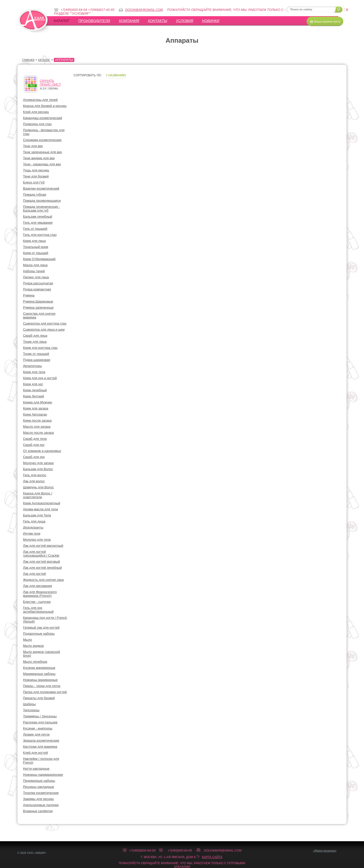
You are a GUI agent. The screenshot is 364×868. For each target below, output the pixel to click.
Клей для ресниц (36, 112)
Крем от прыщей (36, 253)
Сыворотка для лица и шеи (44, 329)
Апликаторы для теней (40, 100)
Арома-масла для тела (40, 509)
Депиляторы (32, 366)
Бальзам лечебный (38, 216)
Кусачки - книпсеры (38, 728)
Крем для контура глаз (40, 348)
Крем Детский (33, 396)
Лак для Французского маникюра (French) (40, 594)
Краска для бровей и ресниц (45, 106)
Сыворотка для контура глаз (45, 323)
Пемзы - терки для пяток (42, 686)
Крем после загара (37, 420)
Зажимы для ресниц (38, 799)
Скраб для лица (35, 336)
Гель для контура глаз (40, 235)
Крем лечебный (35, 390)
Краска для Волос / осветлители (38, 495)
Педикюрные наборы (39, 781)
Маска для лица (35, 265)
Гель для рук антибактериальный (38, 610)
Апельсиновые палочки (41, 805)
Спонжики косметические (42, 140)
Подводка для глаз (37, 124)
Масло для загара (37, 427)
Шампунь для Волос (38, 487)
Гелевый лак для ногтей (41, 627)
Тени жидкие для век (39, 158)
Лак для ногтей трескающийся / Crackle (41, 554)
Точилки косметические (41, 793)
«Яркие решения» (325, 851)
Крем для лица (34, 241)
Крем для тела (34, 372)
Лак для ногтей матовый (41, 562)
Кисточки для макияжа (40, 747)
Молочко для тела (37, 540)
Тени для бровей (36, 176)
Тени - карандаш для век (42, 164)
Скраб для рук (34, 457)
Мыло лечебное (35, 662)
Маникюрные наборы (39, 674)
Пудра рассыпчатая (38, 283)
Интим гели (32, 533)
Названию (117, 75)
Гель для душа (34, 521)
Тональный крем (36, 247)
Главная (28, 60)
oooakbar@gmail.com (144, 10)
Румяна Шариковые (38, 301)
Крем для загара (36, 408)
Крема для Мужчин (38, 402)
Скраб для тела (35, 439)
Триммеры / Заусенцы (40, 716)
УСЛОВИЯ (185, 21)
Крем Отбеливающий (39, 259)
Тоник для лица (35, 342)
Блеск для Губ (34, 182)
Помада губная (35, 195)
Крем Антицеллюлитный (42, 503)
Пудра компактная (37, 289)
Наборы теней (34, 271)
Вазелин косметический (41, 188)
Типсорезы (31, 710)
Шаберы (29, 704)
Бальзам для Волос (38, 469)
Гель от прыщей (35, 229)
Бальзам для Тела (37, 515)
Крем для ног (33, 384)
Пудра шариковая (37, 360)
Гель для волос (35, 475)
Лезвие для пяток (36, 734)
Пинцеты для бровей (39, 698)
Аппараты (64, 60)
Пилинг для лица (36, 277)
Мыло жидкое (33, 646)
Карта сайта (212, 857)
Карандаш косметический (43, 118)
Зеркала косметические (41, 740)
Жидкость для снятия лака (43, 580)
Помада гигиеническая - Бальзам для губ (41, 209)
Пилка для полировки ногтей (45, 692)
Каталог (62, 21)
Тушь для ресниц (36, 170)
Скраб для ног (34, 445)
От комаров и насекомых (42, 451)
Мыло (27, 640)
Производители (94, 21)
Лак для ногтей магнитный (43, 546)
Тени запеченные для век (42, 152)
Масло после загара (38, 433)
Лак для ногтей (34, 574)
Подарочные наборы (39, 634)
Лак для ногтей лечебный (42, 568)
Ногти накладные (36, 769)
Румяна (29, 295)
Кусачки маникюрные (39, 668)
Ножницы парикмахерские (43, 775)
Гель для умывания (38, 223)
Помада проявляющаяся (42, 201)
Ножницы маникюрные (40, 680)
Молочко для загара (38, 463)
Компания (129, 21)
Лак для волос (34, 481)
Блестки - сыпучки (37, 602)
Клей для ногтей (36, 753)
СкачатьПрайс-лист (50, 83)
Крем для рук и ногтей (40, 378)
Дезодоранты (33, 527)
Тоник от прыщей (36, 354)
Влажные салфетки (38, 811)
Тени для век (33, 146)
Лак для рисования (38, 586)
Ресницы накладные (39, 787)
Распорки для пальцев (40, 722)
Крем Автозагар (35, 414)
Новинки (211, 21)
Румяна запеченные (38, 307)
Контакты (157, 21)
